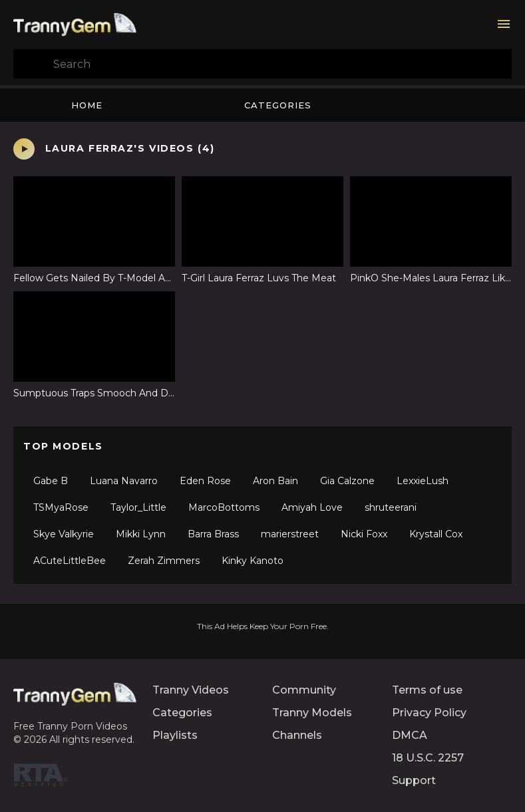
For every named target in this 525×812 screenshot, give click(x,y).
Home (87, 105)
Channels (297, 735)
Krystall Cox (436, 534)
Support (414, 780)
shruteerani (391, 507)
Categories (278, 105)
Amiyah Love (312, 507)
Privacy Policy (429, 713)
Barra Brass (213, 534)
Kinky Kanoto (253, 561)
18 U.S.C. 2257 (428, 758)
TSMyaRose (61, 507)
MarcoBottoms (224, 507)
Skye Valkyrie (64, 534)
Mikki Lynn (141, 534)
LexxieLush (423, 481)
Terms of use (427, 690)
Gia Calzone (347, 481)
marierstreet (290, 534)
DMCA (410, 735)
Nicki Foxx (364, 534)
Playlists (175, 735)
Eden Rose (205, 481)
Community (304, 690)
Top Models (63, 446)
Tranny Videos (191, 690)
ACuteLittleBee (70, 561)
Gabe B (51, 481)
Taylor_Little (138, 507)
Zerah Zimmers (164, 561)
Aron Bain (275, 481)
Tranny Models (312, 713)
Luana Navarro (124, 481)
